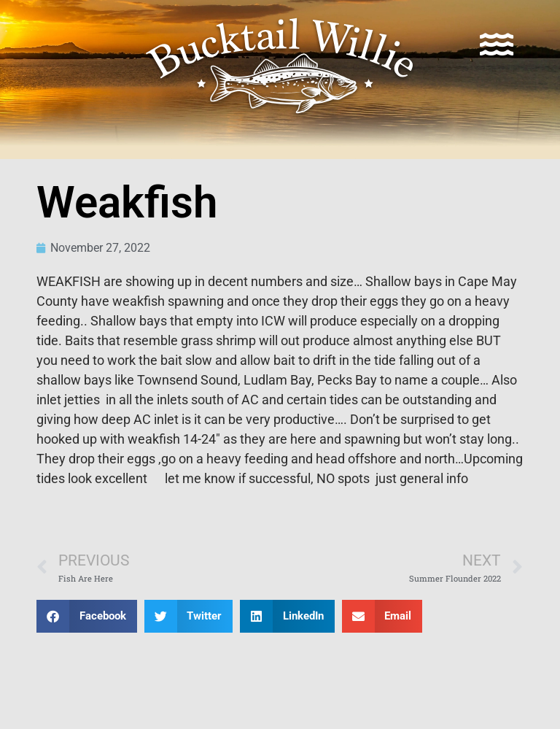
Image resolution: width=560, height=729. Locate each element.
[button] (87, 616)
